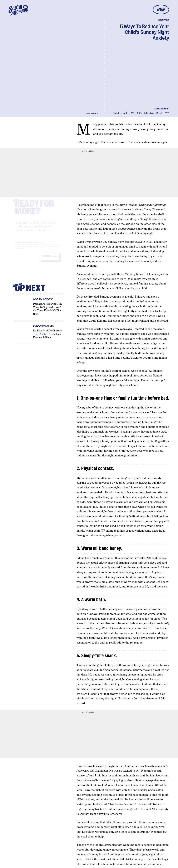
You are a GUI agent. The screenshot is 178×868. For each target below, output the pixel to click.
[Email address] (38, 244)
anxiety (158, 256)
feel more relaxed (138, 321)
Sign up (47, 259)
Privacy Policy (20, 251)
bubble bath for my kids (114, 633)
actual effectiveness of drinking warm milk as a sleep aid (126, 563)
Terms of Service (53, 249)
